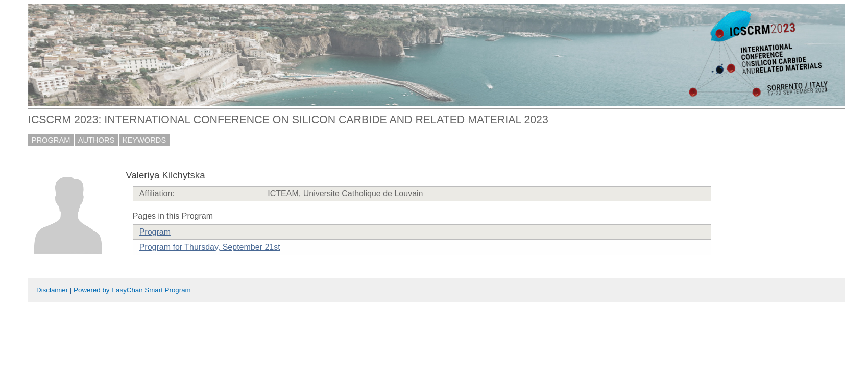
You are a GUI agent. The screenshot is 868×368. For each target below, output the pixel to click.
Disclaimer (52, 290)
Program (155, 232)
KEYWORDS (144, 140)
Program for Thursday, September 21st (210, 247)
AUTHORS (97, 140)
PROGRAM (51, 140)
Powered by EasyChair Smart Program (132, 290)
